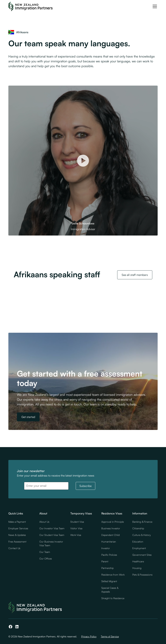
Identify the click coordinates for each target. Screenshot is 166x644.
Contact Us (14, 548)
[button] (154, 6)
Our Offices (46, 558)
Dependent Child (111, 535)
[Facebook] (11, 627)
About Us (44, 522)
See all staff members (135, 275)
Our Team (45, 552)
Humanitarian (109, 542)
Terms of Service (110, 636)
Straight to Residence (113, 598)
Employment (139, 548)
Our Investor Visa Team (52, 528)
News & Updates (17, 535)
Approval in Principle (113, 522)
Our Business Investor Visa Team (51, 543)
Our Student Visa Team (52, 535)
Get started (28, 417)
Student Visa (77, 522)
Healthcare (138, 561)
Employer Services (18, 528)
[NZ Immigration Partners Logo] (30, 7)
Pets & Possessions (142, 575)
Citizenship (138, 528)
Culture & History (142, 535)
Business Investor (111, 528)
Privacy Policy (89, 636)
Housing (137, 568)
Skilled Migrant (109, 581)
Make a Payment (17, 522)
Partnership (107, 568)
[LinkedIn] (17, 627)
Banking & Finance (142, 522)
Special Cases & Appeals (110, 590)
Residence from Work (113, 575)
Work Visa (76, 535)
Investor (106, 548)
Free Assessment (17, 542)
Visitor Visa (76, 528)
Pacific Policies (109, 555)
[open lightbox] (83, 161)
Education (138, 542)
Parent (105, 561)
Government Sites (142, 555)
